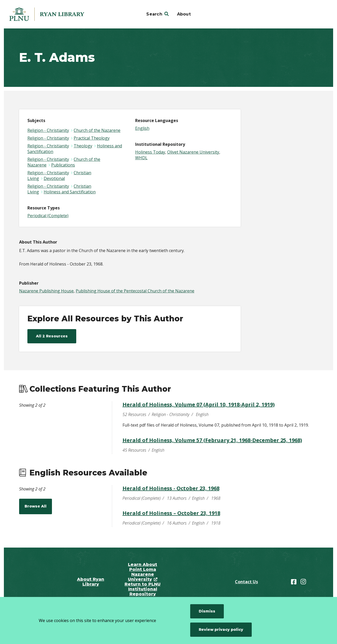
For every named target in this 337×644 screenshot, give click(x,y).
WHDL (141, 158)
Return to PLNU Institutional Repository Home (143, 592)
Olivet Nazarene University (193, 152)
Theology (83, 146)
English (142, 128)
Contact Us (246, 582)
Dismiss (207, 611)
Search (154, 14)
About (184, 14)
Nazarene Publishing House (46, 291)
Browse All (36, 506)
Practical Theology (92, 138)
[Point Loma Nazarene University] (47, 14)
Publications (63, 165)
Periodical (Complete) (48, 216)
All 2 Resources (52, 336)
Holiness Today (150, 152)
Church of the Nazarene (97, 130)
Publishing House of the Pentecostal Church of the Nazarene (135, 291)
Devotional (54, 178)
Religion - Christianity (48, 130)
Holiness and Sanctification (70, 192)
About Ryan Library (91, 582)
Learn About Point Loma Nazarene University (143, 572)
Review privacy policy (221, 630)
